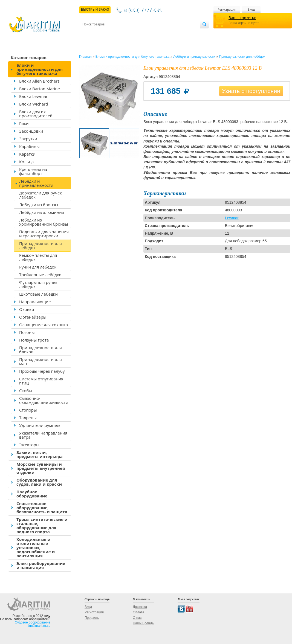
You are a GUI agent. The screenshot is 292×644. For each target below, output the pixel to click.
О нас (137, 618)
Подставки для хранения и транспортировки (44, 234)
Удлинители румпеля (40, 425)
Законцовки (31, 131)
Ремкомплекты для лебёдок (38, 257)
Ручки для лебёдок (38, 267)
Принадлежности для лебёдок (41, 245)
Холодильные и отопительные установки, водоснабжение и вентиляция (36, 547)
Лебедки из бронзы (39, 205)
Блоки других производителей (36, 114)
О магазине (148, 33)
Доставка (109, 33)
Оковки (27, 309)
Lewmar (232, 218)
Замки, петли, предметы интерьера (40, 454)
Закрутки (28, 139)
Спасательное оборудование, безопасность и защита (42, 508)
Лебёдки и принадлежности (36, 183)
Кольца (26, 162)
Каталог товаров (29, 57)
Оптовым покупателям (183, 33)
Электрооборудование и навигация (41, 565)
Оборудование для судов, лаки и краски (39, 482)
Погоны (27, 332)
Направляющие (35, 302)
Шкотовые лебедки (38, 294)
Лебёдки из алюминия (42, 212)
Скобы (26, 391)
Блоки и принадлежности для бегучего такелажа (40, 69)
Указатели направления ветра (43, 435)
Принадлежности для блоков (41, 350)
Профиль (92, 618)
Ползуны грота (34, 340)
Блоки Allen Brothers (39, 81)
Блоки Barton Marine (40, 89)
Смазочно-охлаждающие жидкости (44, 400)
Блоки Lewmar (33, 96)
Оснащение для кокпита (44, 325)
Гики (24, 123)
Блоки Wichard (34, 104)
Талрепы (28, 418)
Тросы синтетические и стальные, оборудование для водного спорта (42, 525)
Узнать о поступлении (251, 91)
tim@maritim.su (39, 626)
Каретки (27, 154)
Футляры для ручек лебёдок (38, 284)
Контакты (89, 33)
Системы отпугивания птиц (41, 381)
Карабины (29, 146)
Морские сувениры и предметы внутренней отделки (41, 468)
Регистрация (227, 9)
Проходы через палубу (42, 371)
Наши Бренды (143, 623)
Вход (251, 9)
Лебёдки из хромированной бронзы (44, 222)
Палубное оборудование (32, 494)
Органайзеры (33, 317)
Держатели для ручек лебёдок (41, 195)
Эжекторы (29, 445)
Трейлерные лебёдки (40, 275)
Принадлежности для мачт (41, 361)
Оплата (128, 33)
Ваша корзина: (242, 18)
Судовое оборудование (33, 622)
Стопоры (28, 410)
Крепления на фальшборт (33, 171)
